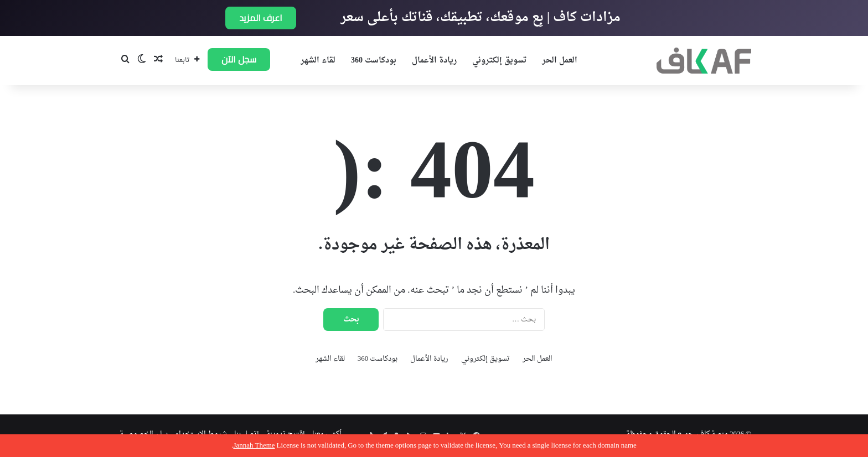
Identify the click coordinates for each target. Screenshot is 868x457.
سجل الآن (239, 59)
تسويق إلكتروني (499, 61)
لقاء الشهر (318, 61)
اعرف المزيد (261, 18)
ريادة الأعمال (434, 61)
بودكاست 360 (374, 61)
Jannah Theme (254, 446)
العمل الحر (560, 61)
